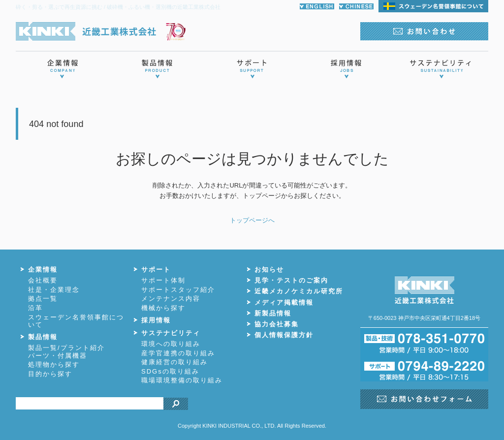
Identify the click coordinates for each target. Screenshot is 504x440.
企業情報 (43, 269)
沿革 (35, 308)
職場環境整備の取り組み (182, 380)
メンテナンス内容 (171, 299)
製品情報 (43, 337)
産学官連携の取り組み (178, 353)
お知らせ (269, 269)
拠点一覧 (43, 299)
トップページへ (252, 220)
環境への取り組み (171, 344)
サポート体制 (163, 280)
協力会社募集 (277, 324)
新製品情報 (273, 313)
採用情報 (156, 320)
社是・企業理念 (54, 290)
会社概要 (43, 280)
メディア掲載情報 (284, 302)
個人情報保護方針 (284, 335)
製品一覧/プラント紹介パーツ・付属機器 (66, 352)
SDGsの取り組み (170, 371)
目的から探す (50, 374)
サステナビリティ (171, 333)
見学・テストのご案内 (291, 280)
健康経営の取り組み (174, 362)
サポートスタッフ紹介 (178, 290)
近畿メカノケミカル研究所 (299, 291)
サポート (156, 269)
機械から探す (163, 308)
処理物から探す (54, 364)
